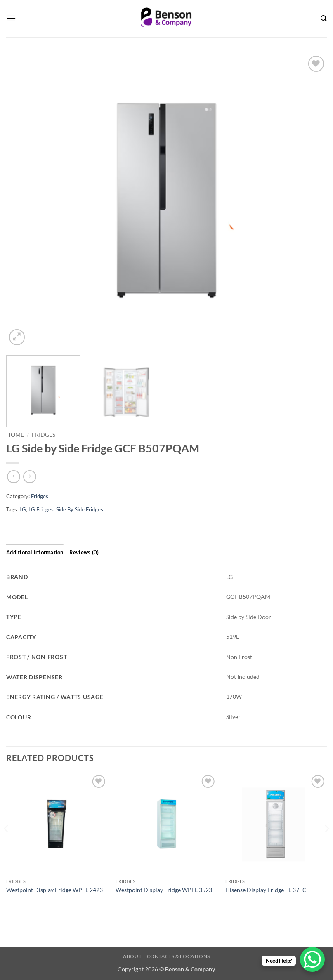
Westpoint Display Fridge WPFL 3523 (164, 890)
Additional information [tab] (35, 552)
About (132, 956)
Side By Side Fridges (80, 509)
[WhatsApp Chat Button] (312, 959)
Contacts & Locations (178, 956)
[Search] (324, 19)
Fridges (44, 435)
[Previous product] (30, 477)
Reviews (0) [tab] (84, 552)
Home (15, 435)
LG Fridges (41, 509)
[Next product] (13, 477)
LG (23, 509)
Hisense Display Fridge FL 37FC (266, 890)
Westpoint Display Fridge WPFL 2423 (54, 890)
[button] (11, 18)
